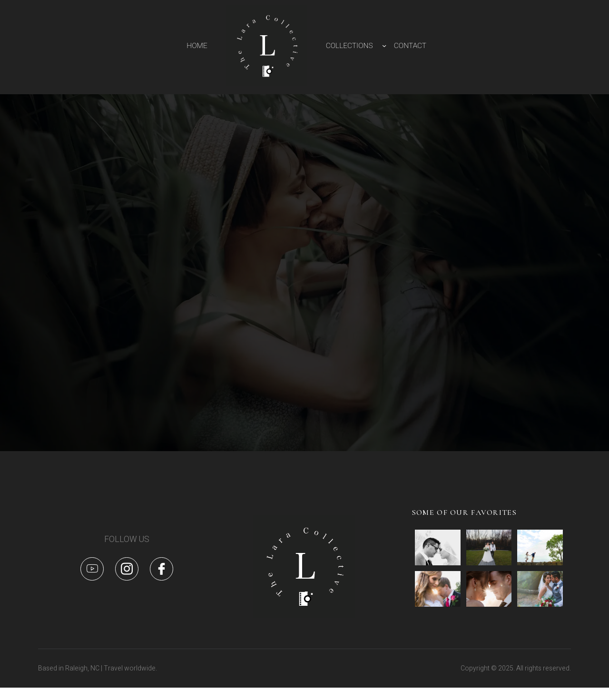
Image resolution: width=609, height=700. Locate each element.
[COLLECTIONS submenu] (384, 45)
